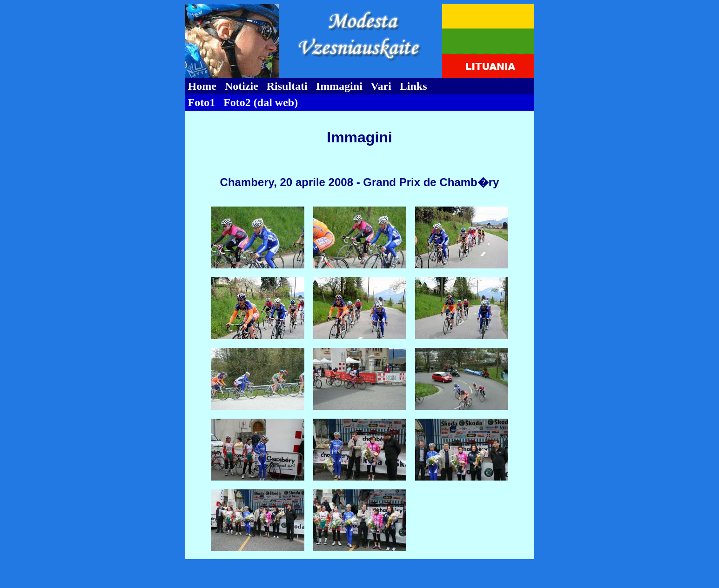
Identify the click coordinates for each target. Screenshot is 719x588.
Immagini (339, 86)
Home (202, 86)
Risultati (287, 86)
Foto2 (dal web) (261, 102)
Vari (381, 86)
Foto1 (202, 102)
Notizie (242, 86)
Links (413, 86)
